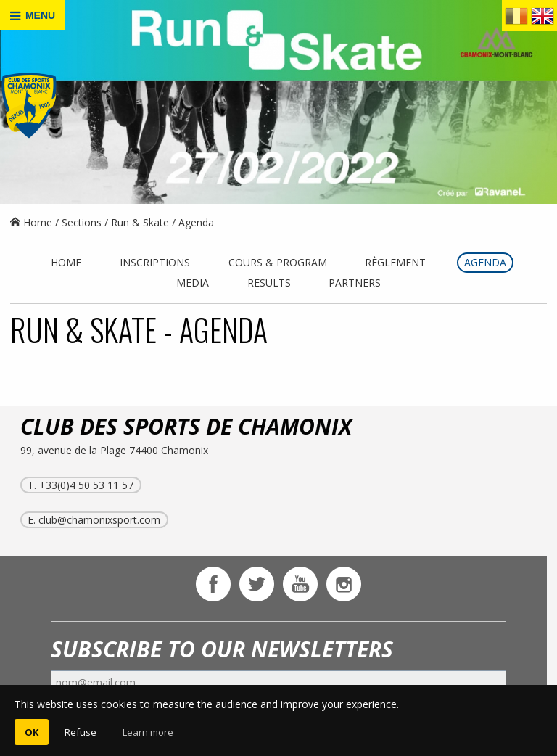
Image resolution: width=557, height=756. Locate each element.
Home (31, 222)
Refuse (81, 732)
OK (32, 732)
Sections (82, 222)
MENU (33, 16)
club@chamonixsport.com (99, 520)
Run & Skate (140, 222)
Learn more (148, 732)
